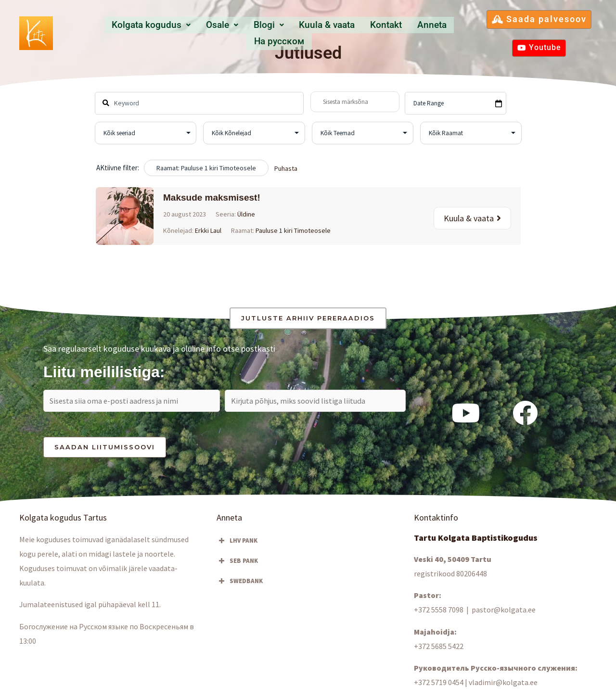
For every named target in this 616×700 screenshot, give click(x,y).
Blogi (239, 32)
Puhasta (286, 168)
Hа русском (443, 32)
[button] (130, 33)
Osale (197, 32)
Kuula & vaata (294, 32)
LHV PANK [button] (237, 544)
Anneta (392, 32)
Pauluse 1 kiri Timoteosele (293, 230)
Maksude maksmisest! (212, 197)
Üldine (246, 214)
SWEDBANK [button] (240, 584)
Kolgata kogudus (130, 32)
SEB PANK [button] (237, 564)
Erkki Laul (208, 230)
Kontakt (350, 32)
